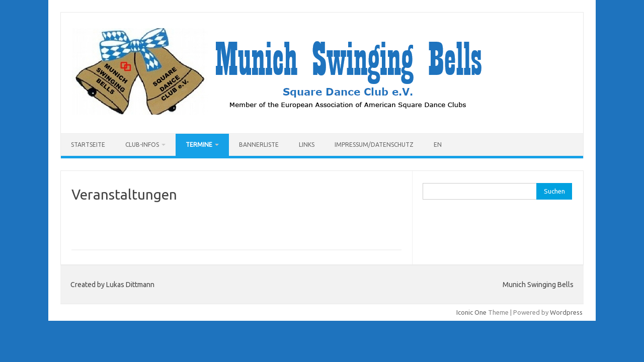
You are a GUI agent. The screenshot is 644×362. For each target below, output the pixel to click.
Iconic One (471, 312)
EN (438, 145)
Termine (199, 145)
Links (307, 145)
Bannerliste (259, 145)
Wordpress (566, 312)
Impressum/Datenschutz (374, 145)
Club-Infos (142, 145)
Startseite (88, 145)
